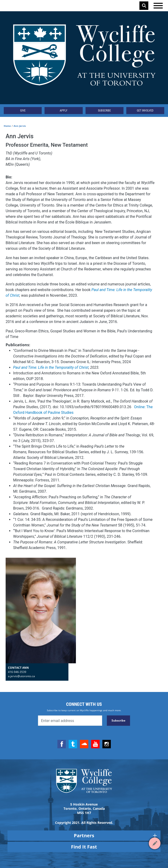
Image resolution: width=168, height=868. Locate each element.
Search (144, 6)
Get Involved (145, 111)
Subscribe (104, 111)
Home (7, 126)
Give (23, 111)
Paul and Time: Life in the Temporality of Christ (51, 367)
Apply (63, 111)
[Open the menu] (158, 6)
